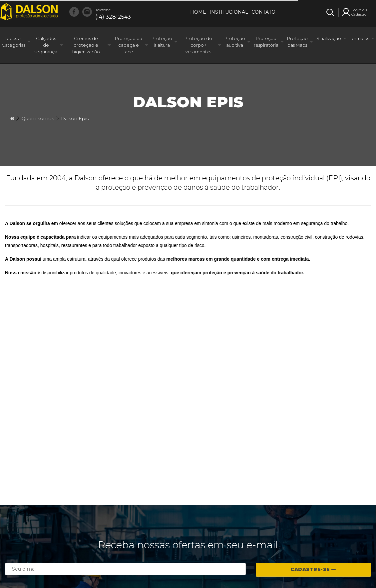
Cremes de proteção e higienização (86, 45)
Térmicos (359, 38)
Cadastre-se (313, 569)
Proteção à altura (162, 42)
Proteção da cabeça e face (129, 45)
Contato (263, 12)
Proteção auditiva (235, 42)
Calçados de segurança (46, 45)
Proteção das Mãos (297, 42)
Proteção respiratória (266, 42)
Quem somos (38, 118)
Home (198, 12)
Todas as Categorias (13, 42)
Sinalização (329, 38)
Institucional (229, 12)
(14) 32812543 (113, 13)
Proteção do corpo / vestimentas (198, 45)
